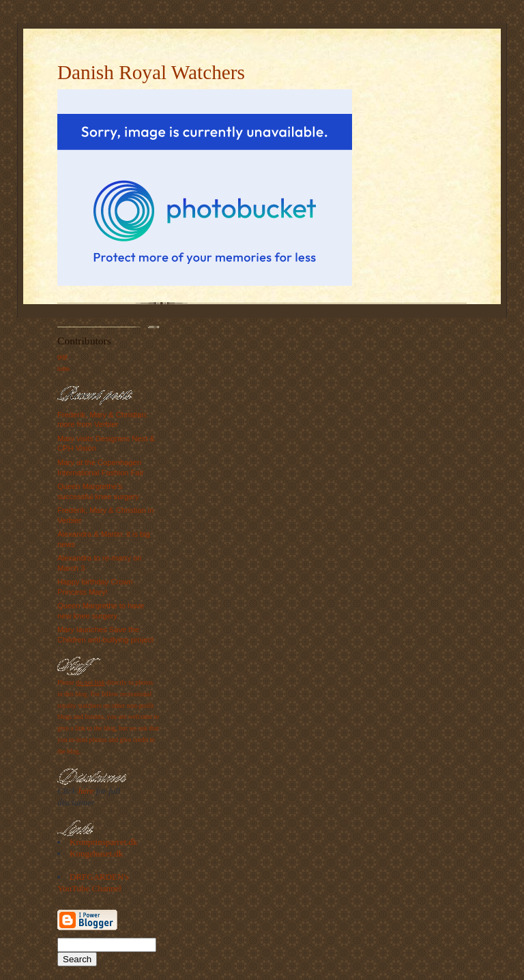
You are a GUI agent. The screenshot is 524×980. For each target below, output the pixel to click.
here (86, 791)
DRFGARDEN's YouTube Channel (93, 882)
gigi (62, 356)
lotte (63, 369)
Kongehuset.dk (96, 853)
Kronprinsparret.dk (103, 842)
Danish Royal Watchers (151, 72)
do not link (90, 682)
